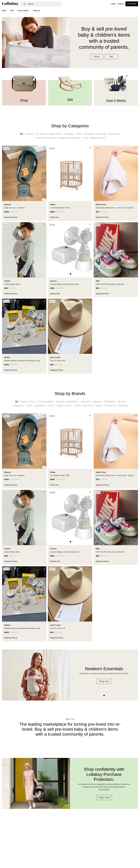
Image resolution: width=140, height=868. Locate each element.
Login (113, 4)
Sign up (121, 4)
